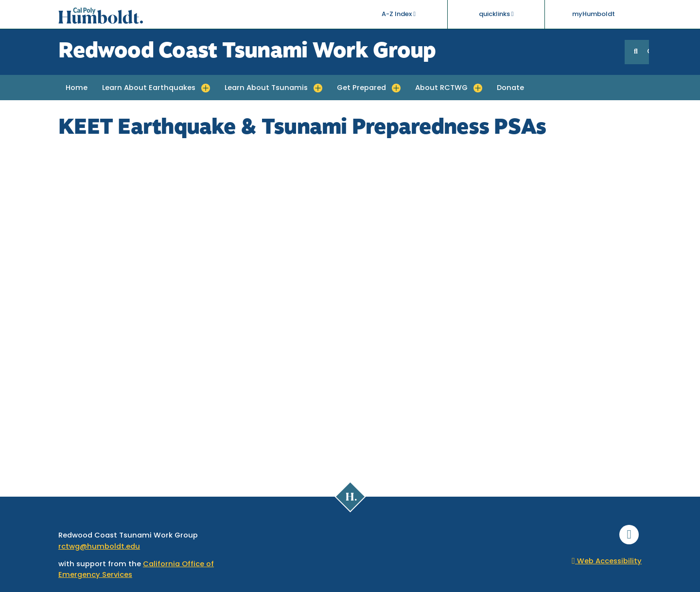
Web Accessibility (607, 562)
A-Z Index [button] (399, 14)
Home (77, 88)
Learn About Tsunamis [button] (266, 88)
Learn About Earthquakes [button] (149, 88)
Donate (510, 88)
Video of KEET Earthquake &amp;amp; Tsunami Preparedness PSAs (350, 307)
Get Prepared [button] (361, 88)
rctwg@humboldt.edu (99, 547)
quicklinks (496, 14)
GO (648, 52)
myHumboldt (594, 14)
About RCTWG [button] (441, 88)
